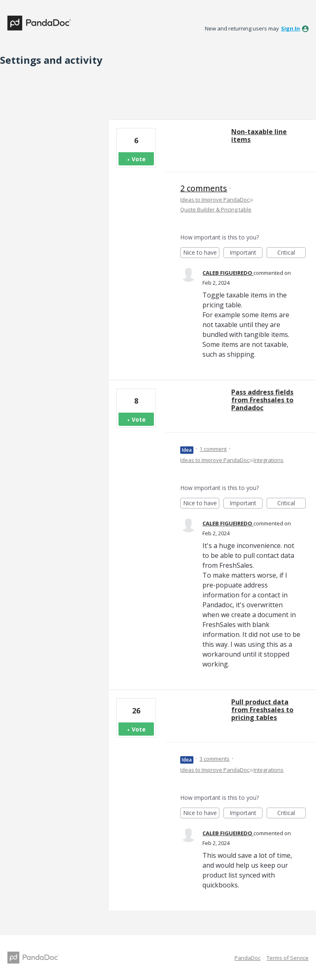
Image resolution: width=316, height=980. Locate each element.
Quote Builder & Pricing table (216, 209)
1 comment (213, 449)
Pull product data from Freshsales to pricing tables (262, 710)
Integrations (268, 460)
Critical (292, 253)
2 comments (204, 188)
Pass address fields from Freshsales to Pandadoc (262, 400)
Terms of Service (288, 958)
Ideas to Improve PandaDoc (215, 200)
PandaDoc (247, 958)
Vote (139, 159)
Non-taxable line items (259, 136)
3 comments (215, 759)
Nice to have (201, 253)
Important (246, 253)
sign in (290, 28)
